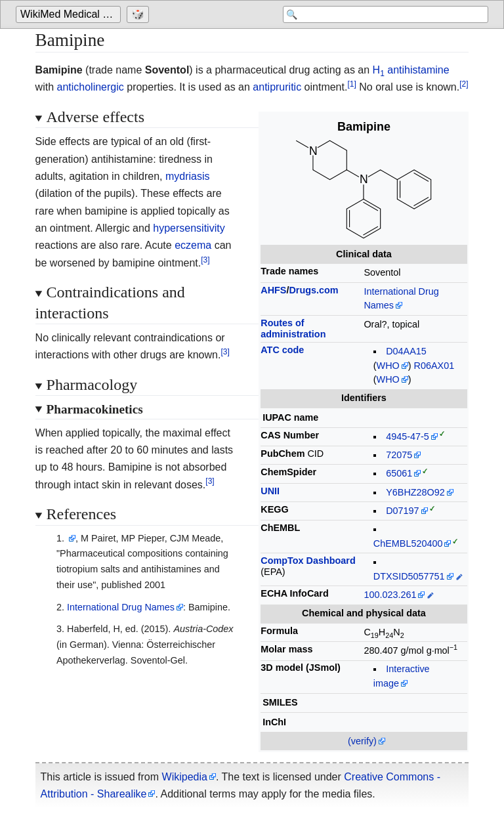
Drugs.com (313, 290)
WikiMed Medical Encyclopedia (71, 14)
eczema (193, 245)
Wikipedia (185, 777)
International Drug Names (121, 607)
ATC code (282, 350)
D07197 (402, 511)
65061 (399, 473)
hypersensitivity (189, 228)
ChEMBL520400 (408, 543)
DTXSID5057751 (409, 576)
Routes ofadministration (293, 329)
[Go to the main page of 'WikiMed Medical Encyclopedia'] (70, 14)
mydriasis (188, 176)
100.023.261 (390, 595)
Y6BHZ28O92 (415, 492)
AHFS (273, 290)
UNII (270, 491)
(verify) (362, 741)
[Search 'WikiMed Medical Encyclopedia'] (383, 14)
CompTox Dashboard (308, 561)
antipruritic (277, 87)
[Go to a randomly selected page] (139, 14)
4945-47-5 (408, 436)
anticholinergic (91, 87)
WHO (388, 366)
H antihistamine (411, 70)
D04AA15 (406, 351)
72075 (399, 455)
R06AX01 (434, 366)
